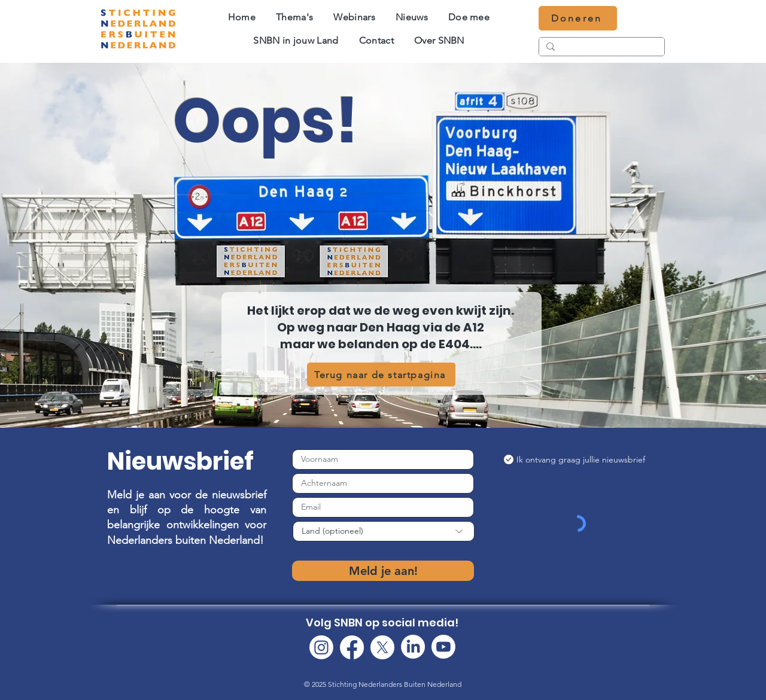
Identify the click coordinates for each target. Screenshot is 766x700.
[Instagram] (321, 647)
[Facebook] (352, 647)
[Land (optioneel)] (384, 531)
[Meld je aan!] (383, 571)
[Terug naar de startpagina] (381, 375)
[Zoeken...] (601, 48)
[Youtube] (443, 647)
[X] (382, 647)
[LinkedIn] (413, 647)
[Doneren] (578, 18)
